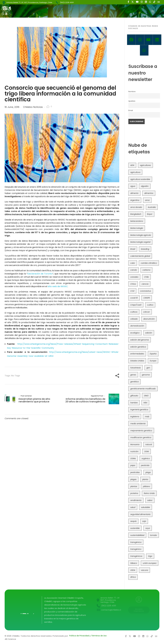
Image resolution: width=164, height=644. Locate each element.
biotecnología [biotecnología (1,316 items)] (137, 228)
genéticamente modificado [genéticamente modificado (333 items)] (143, 389)
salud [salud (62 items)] (133, 507)
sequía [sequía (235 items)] (133, 521)
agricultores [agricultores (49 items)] (145, 165)
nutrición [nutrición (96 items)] (134, 451)
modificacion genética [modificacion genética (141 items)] (141, 437)
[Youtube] (149, 40)
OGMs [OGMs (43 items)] (133, 458)
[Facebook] (131, 40)
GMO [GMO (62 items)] (146, 396)
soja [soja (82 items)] (144, 521)
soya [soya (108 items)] (148, 528)
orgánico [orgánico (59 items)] (146, 458)
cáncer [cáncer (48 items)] (147, 312)
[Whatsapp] (144, 50)
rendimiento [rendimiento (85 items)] (136, 500)
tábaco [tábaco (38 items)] (134, 563)
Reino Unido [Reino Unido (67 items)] (149, 493)
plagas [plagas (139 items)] (133, 479)
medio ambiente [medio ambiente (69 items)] (138, 424)
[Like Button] (48, 107)
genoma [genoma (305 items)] (146, 375)
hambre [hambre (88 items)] (134, 403)
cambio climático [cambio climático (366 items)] (149, 263)
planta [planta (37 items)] (145, 479)
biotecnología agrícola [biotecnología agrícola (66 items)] (141, 235)
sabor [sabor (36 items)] (150, 500)
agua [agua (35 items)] (133, 186)
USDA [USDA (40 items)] (133, 570)
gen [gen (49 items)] (148, 368)
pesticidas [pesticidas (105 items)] (135, 472)
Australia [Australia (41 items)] (152, 207)
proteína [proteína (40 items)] (134, 493)
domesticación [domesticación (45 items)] (137, 326)
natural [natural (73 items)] (149, 444)
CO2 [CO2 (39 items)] (132, 291)
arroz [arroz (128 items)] (147, 200)
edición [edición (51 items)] (149, 333)
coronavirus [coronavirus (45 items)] (146, 291)
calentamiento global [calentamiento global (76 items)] (140, 256)
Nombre (132, 91)
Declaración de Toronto (40, 274)
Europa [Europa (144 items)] (153, 361)
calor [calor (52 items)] (133, 263)
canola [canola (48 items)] (134, 270)
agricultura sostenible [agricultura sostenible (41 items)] (140, 179)
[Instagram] (140, 40)
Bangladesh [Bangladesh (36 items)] (136, 214)
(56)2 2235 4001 (67, 2)
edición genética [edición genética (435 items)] (138, 347)
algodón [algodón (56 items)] (145, 186)
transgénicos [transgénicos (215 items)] (136, 556)
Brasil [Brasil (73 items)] (133, 249)
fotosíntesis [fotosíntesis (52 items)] (136, 368)
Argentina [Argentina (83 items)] (135, 200)
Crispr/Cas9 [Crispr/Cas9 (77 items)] (136, 305)
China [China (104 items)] (133, 284)
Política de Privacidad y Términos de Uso (88, 636)
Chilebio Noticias (33, 107)
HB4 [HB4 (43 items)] (145, 403)
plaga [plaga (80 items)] (148, 472)
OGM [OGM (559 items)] (147, 451)
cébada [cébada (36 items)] (134, 319)
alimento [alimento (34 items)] (134, 193)
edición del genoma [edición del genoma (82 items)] (140, 340)
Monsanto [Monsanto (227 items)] (135, 444)
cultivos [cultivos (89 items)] (134, 312)
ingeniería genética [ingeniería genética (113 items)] (139, 410)
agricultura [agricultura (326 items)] (135, 172)
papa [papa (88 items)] (133, 465)
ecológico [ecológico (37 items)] (135, 333)
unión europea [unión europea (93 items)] (150, 563)
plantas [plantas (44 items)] (134, 486)
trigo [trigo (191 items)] (150, 556)
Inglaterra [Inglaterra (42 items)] (135, 417)
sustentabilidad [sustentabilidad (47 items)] (137, 535)
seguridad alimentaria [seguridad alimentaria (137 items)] (140, 514)
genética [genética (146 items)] (134, 382)
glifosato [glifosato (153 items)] (134, 396)
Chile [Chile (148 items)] (146, 277)
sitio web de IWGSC (58, 286)
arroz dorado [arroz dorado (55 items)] (136, 207)
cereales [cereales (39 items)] (134, 277)
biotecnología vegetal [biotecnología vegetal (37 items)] (140, 242)
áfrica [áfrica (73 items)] (133, 577)
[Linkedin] (157, 40)
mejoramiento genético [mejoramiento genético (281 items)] (141, 431)
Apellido (132, 101)
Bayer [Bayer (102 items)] (150, 214)
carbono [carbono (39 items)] (146, 270)
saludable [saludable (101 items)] (146, 507)
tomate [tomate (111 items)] (153, 535)
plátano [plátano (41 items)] (146, 486)
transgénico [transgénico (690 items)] (136, 549)
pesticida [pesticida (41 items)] (145, 465)
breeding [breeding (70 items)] (145, 249)
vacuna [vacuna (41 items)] (144, 570)
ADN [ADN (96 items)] (132, 165)
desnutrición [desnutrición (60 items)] (149, 319)
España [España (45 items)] (153, 354)
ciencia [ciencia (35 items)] (145, 284)
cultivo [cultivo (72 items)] (150, 305)
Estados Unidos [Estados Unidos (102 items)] (137, 361)
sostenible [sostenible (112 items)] (135, 528)
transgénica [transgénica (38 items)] (136, 542)
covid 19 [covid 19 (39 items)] (134, 298)
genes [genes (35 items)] (133, 375)
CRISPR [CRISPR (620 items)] (147, 298)
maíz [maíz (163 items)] (147, 417)
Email (131, 110)
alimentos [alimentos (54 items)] (149, 193)
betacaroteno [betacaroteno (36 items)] (137, 221)
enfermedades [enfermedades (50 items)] (137, 354)
